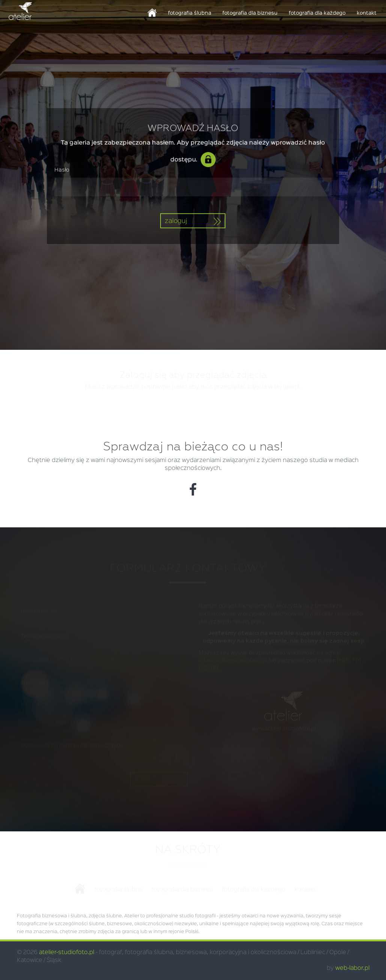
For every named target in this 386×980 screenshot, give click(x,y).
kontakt (367, 13)
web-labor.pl (352, 968)
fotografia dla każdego (317, 13)
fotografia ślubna (190, 13)
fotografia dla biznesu (250, 13)
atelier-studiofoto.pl (67, 953)
